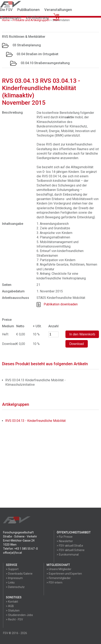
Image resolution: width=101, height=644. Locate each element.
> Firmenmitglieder (59, 578)
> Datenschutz (15, 587)
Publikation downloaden (61, 304)
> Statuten (13, 611)
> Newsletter (65, 541)
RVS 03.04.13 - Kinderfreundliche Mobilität (35, 421)
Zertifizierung (37, 17)
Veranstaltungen (58, 10)
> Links (10, 583)
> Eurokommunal (68, 555)
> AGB (10, 606)
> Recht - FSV (14, 619)
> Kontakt (12, 602)
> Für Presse (65, 537)
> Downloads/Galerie (19, 574)
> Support (12, 569)
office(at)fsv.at (12, 553)
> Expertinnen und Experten (64, 574)
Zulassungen (11, 17)
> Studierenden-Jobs (19, 615)
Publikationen (28, 10)
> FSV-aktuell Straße (70, 546)
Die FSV (6, 10)
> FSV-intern (54, 583)
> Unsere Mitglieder (59, 569)
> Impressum (14, 578)
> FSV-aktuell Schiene (71, 550)
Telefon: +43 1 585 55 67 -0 (20, 549)
